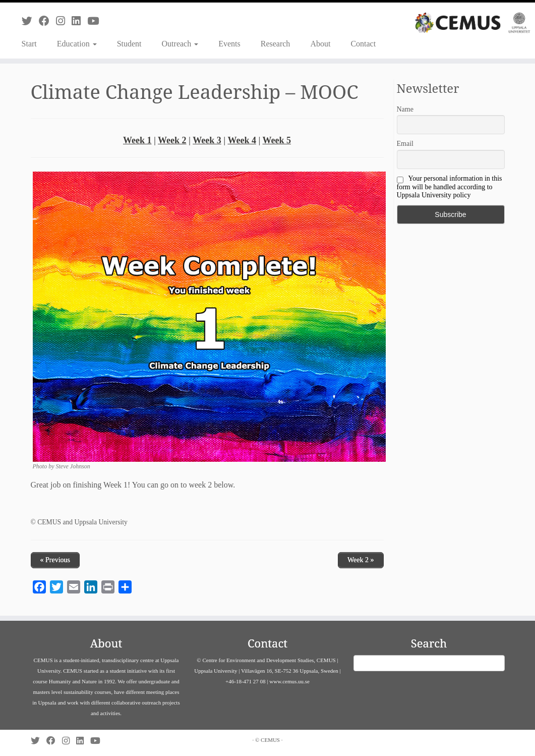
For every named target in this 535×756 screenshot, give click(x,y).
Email (405, 144)
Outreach (180, 44)
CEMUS (270, 740)
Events (229, 44)
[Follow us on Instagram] (64, 21)
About (320, 44)
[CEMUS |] (472, 23)
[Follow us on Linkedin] (79, 21)
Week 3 (207, 140)
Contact (363, 44)
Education (77, 44)
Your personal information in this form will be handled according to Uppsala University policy (450, 187)
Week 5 (277, 140)
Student (129, 44)
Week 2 (172, 140)
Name (405, 109)
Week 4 (242, 140)
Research (276, 44)
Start (29, 44)
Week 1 (137, 140)
